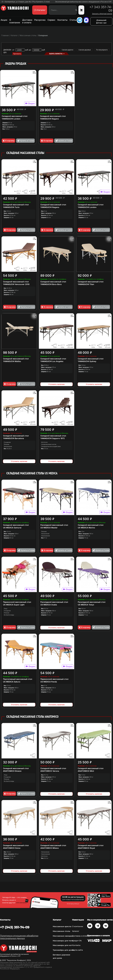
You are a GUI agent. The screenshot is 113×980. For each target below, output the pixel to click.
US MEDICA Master (49, 528)
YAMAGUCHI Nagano (49, 119)
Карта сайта (77, 950)
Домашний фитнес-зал (101, 21)
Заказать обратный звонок (102, 14)
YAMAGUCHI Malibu (12, 361)
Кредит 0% (77, 941)
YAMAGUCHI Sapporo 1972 (53, 438)
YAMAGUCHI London (11, 119)
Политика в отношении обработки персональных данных (19, 937)
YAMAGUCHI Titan (86, 284)
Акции (4, 20)
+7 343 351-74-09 (101, 9)
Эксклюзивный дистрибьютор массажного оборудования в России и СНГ (83, 2)
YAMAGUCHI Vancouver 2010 (16, 284)
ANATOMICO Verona (50, 771)
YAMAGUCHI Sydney (87, 361)
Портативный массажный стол (18, 679)
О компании (15, 21)
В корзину (8, 141)
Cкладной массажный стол (91, 282)
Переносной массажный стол (17, 602)
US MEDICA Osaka (49, 605)
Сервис (51, 20)
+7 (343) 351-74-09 (15, 927)
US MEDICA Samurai (12, 528)
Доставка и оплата (27, 21)
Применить (17, 54)
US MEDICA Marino (86, 528)
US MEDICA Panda (49, 682)
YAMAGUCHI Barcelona (13, 438)
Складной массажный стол (15, 116)
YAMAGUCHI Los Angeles (52, 361)
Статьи (73, 20)
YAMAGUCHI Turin (11, 207)
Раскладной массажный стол (54, 525)
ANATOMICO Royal (86, 848)
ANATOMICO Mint (86, 771)
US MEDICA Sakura (12, 682)
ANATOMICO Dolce (12, 848)
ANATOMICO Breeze (12, 771)
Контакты (62, 20)
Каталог (76, 931)
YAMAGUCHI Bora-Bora (51, 284)
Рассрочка (40, 20)
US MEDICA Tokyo (86, 605)
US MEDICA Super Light (14, 605)
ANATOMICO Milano (50, 848)
